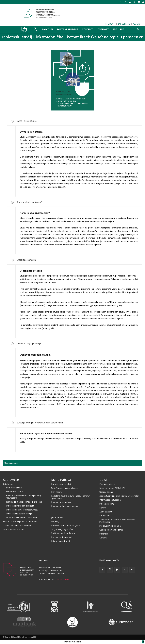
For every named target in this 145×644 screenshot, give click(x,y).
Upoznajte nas (106, 492)
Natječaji (55, 521)
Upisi (103, 480)
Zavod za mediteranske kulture (17, 526)
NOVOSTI (48, 29)
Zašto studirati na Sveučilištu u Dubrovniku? (119, 496)
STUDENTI (110, 24)
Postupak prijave (107, 484)
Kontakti (103, 538)
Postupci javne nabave (62, 502)
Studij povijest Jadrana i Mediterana (22, 518)
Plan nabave (57, 492)
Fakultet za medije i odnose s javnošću (24, 502)
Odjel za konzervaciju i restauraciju (22, 510)
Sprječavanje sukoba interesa (65, 488)
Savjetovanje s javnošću (62, 529)
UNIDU (25, 29)
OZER (35, 29)
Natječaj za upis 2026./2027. (112, 488)
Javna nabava (61, 480)
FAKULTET (118, 29)
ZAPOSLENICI (124, 24)
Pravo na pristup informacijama (66, 525)
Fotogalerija (105, 516)
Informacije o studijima (110, 500)
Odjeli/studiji (9, 484)
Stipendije (104, 534)
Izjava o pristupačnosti (62, 537)
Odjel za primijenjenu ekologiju (20, 506)
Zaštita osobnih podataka (63, 533)
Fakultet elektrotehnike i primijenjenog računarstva (24, 497)
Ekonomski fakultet (15, 492)
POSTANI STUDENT (67, 29)
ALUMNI (137, 24)
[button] (138, 30)
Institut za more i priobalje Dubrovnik (20, 522)
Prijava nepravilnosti (60, 541)
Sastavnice (11, 480)
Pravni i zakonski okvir (61, 484)
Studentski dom (107, 504)
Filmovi (103, 508)
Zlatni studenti (106, 512)
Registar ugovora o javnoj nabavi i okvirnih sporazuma (71, 497)
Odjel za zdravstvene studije (19, 514)
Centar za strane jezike (14, 529)
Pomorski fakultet (14, 488)
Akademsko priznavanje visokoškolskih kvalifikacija (117, 521)
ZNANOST (103, 29)
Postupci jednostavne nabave (65, 506)
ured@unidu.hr (63, 580)
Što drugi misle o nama (110, 526)
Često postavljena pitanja (111, 530)
